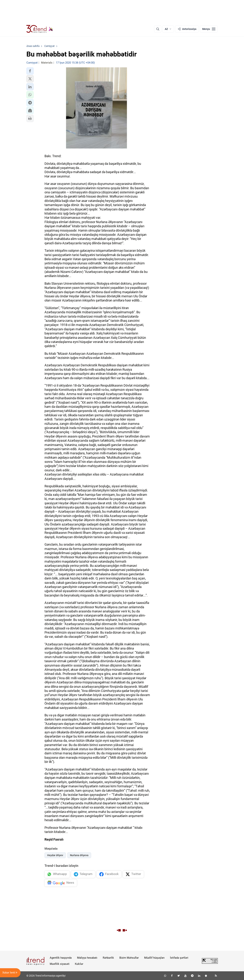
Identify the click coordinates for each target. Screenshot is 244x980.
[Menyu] (209, 29)
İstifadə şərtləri (179, 958)
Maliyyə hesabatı (87, 958)
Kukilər (79, 964)
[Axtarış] (158, 29)
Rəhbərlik (108, 958)
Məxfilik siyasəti (60, 964)
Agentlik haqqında (61, 958)
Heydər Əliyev (55, 855)
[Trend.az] (40, 29)
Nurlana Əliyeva (79, 855)
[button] (30, 71)
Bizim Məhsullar (129, 958)
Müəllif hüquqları (154, 958)
